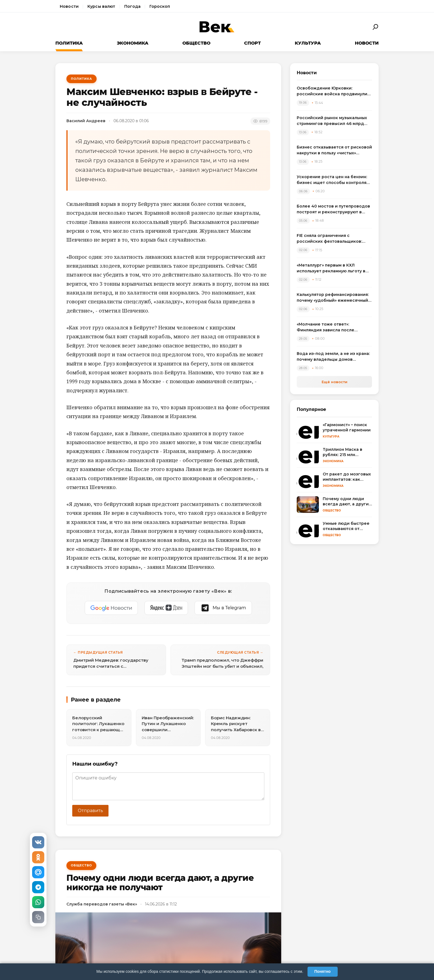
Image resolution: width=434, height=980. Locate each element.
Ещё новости (334, 382)
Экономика (133, 43)
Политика (69, 43)
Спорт (252, 43)
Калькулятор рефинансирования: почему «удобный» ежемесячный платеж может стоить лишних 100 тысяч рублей (333, 298)
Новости (69, 6)
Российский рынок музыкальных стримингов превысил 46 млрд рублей (332, 121)
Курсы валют (101, 6)
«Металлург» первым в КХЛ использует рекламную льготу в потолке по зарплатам (331, 268)
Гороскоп (160, 6)
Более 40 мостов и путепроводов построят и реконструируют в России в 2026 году (333, 209)
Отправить (90, 811)
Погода (133, 6)
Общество (196, 43)
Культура (308, 43)
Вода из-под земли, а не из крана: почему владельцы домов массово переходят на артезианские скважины (333, 357)
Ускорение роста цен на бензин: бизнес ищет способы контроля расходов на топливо (332, 180)
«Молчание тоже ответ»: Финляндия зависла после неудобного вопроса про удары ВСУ (331, 327)
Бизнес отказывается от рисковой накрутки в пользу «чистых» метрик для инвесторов (334, 150)
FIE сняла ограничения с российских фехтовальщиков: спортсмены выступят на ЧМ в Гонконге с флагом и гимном (329, 239)
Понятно (323, 971)
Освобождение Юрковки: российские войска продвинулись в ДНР (334, 91)
